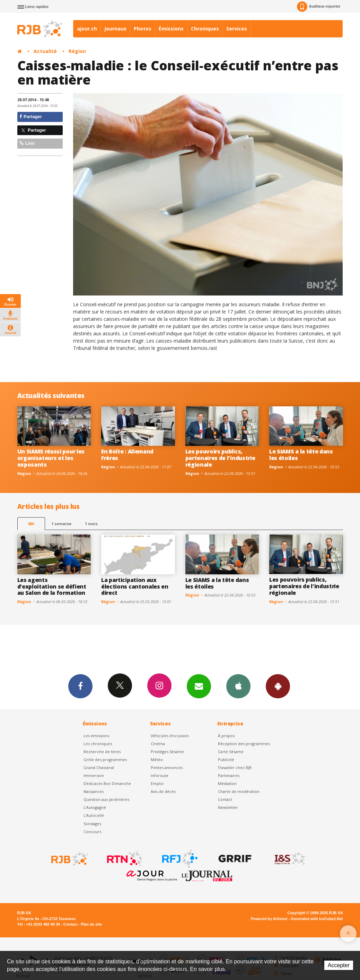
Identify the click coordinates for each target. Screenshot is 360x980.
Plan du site (91, 924)
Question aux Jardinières (106, 799)
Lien (27, 143)
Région (77, 51)
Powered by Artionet (269, 919)
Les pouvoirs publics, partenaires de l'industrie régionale (220, 458)
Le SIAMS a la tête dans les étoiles (301, 455)
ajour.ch (87, 29)
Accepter (339, 965)
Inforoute (160, 775)
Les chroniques (98, 744)
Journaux (115, 29)
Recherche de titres (102, 752)
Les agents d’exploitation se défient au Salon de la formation (52, 586)
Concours (92, 832)
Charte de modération (239, 791)
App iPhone (238, 686)
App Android (278, 686)
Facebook (80, 686)
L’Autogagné (95, 807)
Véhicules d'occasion (170, 736)
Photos (143, 29)
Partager (31, 117)
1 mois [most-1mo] (91, 524)
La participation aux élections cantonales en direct (135, 586)
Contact (225, 799)
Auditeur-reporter (319, 7)
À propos (226, 736)
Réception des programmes (244, 744)
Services (237, 29)
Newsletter (228, 807)
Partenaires (229, 775)
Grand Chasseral (99, 767)
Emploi (157, 783)
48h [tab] (31, 524)
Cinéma (158, 744)
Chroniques (205, 29)
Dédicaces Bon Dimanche (107, 783)
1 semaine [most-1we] (61, 524)
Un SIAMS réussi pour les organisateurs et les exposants (51, 458)
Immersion (94, 775)
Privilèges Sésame (167, 752)
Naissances (94, 791)
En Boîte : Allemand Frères (127, 455)
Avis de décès (163, 791)
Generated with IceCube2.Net (317, 919)
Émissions (171, 29)
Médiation (227, 783)
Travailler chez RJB (235, 767)
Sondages (92, 824)
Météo (157, 760)
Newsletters (199, 686)
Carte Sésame (231, 752)
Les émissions (96, 736)
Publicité (226, 760)
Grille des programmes (105, 760)
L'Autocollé (94, 815)
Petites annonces (167, 767)
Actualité (45, 51)
